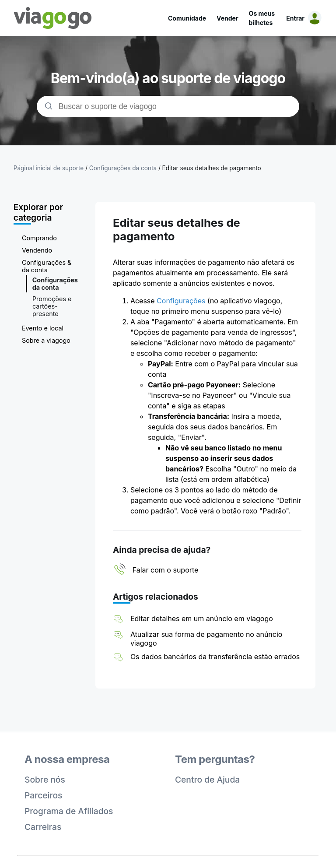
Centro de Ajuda (207, 780)
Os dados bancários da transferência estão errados (215, 657)
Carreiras (43, 827)
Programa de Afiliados (69, 811)
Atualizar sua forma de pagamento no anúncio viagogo (206, 639)
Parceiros (43, 795)
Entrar (295, 18)
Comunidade (187, 18)
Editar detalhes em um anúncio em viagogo (202, 618)
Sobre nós (45, 780)
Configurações (181, 301)
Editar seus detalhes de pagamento (212, 168)
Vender (227, 18)
